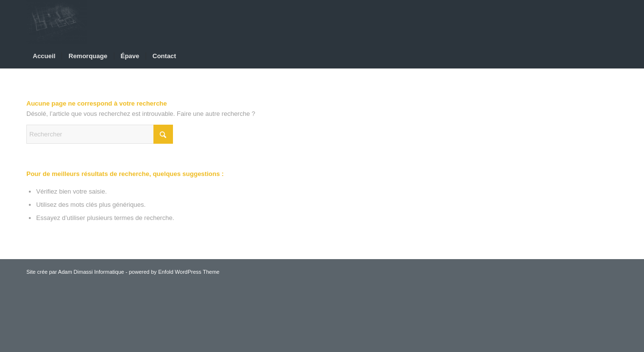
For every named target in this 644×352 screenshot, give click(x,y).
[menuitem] (44, 56)
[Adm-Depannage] (57, 22)
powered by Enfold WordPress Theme (174, 272)
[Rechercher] (100, 134)
